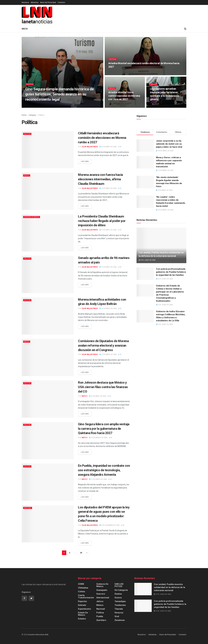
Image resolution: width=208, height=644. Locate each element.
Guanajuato (102, 590)
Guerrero (101, 594)
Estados (82, 619)
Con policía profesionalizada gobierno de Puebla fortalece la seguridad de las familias (171, 272)
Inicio (25, 29)
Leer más (85, 161)
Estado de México (83, 614)
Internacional (103, 598)
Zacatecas (120, 620)
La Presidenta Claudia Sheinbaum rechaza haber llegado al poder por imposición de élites (102, 221)
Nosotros (25, 2)
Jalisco (100, 601)
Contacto (61, 2)
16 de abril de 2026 (97, 396)
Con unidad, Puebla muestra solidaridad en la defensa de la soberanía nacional (169, 587)
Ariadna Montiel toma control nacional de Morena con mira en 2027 (124, 98)
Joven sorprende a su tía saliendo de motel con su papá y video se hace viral (169, 144)
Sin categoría (121, 590)
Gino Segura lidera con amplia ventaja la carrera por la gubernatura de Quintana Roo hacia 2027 (104, 429)
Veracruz (119, 613)
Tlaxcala (119, 609)
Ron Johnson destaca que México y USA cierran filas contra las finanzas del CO (103, 387)
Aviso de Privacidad (48, 2)
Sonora (118, 598)
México (113, 90)
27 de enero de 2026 (98, 479)
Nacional (28, 508)
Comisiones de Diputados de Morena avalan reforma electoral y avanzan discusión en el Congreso (103, 345)
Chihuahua (83, 588)
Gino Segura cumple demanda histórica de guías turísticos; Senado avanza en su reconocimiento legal (60, 96)
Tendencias (120, 605)
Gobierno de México (34, 217)
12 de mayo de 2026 (108, 230)
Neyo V (85, 396)
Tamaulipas (120, 601)
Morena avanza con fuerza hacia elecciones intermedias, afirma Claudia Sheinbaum (100, 179)
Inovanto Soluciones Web (38, 635)
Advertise (35, 2)
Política (30, 86)
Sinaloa (118, 594)
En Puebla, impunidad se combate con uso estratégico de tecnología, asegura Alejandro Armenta (104, 470)
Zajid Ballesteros (90, 147)
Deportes (82, 601)
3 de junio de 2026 (147, 260)
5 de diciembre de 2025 (109, 525)
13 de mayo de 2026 (108, 147)
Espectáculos (84, 609)
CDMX (81, 584)
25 (81, 553)
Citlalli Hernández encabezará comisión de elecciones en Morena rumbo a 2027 (102, 138)
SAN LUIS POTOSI (119, 585)
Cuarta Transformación (86, 596)
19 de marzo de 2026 (98, 438)
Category (32, 115)
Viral (117, 616)
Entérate (82, 605)
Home (24, 115)
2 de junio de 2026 (164, 324)
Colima (81, 592)
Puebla (100, 616)
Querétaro (101, 620)
